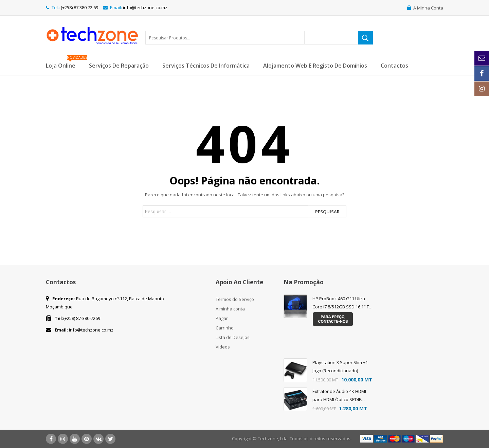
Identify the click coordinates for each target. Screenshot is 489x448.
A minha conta (230, 309)
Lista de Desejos (233, 337)
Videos (223, 347)
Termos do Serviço (235, 299)
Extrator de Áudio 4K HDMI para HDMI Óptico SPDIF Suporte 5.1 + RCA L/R (339, 399)
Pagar (222, 318)
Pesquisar (327, 212)
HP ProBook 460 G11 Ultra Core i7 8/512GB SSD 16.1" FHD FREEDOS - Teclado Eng (344, 307)
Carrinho (225, 328)
